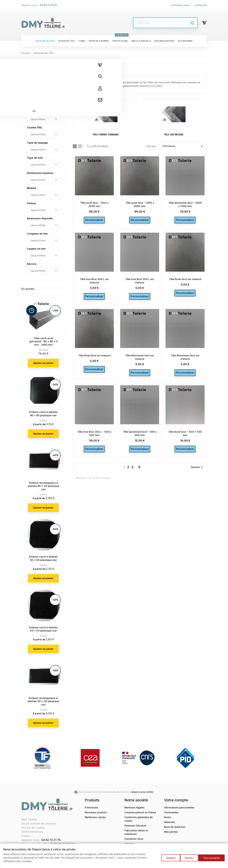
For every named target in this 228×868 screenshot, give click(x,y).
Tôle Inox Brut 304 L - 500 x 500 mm (94, 439)
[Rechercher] (165, 23)
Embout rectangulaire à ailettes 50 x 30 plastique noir (43, 701)
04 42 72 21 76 (51, 840)
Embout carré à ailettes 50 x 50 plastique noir (43, 629)
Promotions (91, 807)
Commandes (171, 812)
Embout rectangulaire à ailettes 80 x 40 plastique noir (43, 486)
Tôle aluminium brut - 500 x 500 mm (140, 439)
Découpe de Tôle (34, 65)
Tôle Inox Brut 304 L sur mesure (94, 283)
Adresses (170, 822)
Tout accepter (212, 860)
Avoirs (168, 817)
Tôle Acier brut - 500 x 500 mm (185, 439)
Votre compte (176, 800)
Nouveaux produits (96, 812)
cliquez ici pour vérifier (142, 792)
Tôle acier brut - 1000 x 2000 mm (140, 204)
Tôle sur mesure (36, 86)
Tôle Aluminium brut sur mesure (140, 361)
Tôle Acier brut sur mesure (185, 281)
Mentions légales (134, 807)
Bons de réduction (175, 827)
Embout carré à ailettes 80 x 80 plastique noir (43, 414)
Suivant (197, 475)
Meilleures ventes (95, 817)
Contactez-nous (180, 5)
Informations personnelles (179, 807)
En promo (28, 289)
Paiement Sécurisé (135, 826)
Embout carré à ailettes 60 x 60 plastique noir (43, 558)
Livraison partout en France (140, 812)
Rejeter (188, 860)
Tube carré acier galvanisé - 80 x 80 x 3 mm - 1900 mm (43, 342)
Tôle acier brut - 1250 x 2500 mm (94, 204)
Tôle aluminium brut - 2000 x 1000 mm (185, 204)
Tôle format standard (39, 77)
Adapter (167, 860)
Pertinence (183, 146)
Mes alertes (171, 832)
